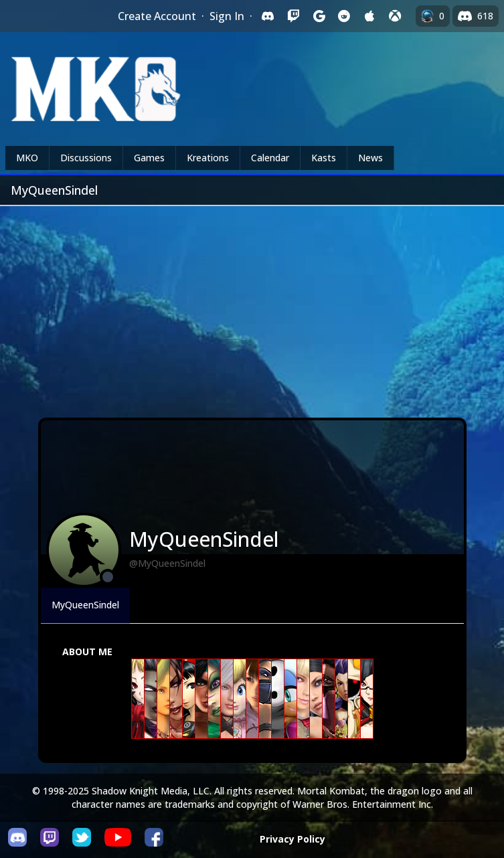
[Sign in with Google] (319, 16)
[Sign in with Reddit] (344, 16)
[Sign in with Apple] (369, 16)
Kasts (324, 158)
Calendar (270, 158)
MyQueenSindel (85, 605)
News (370, 158)
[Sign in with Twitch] (293, 16)
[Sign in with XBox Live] (395, 16)
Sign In (227, 16)
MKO (27, 158)
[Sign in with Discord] (268, 16)
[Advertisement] (252, 307)
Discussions (86, 158)
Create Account (157, 16)
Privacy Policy (292, 839)
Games (149, 158)
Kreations (208, 158)
